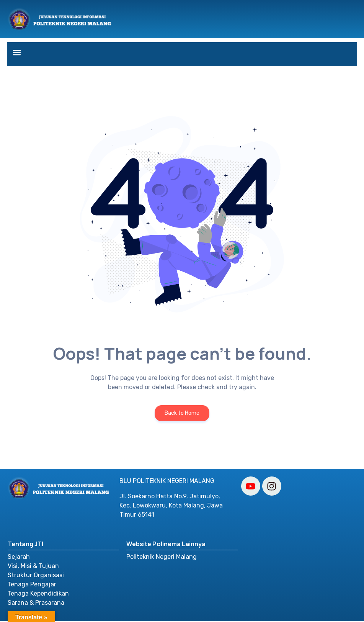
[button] (17, 52)
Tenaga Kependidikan (38, 594)
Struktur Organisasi (36, 576)
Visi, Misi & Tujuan (33, 567)
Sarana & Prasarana (36, 603)
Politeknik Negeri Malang (162, 557)
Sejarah (19, 557)
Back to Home (182, 414)
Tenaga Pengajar (32, 585)
